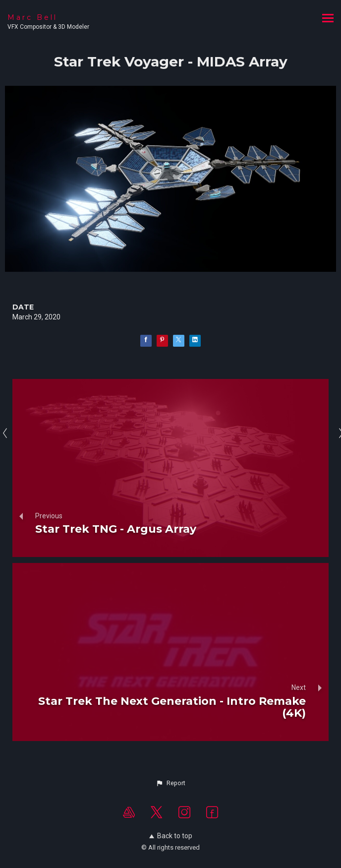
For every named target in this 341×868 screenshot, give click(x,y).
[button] (170, 783)
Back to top (171, 836)
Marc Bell (32, 17)
